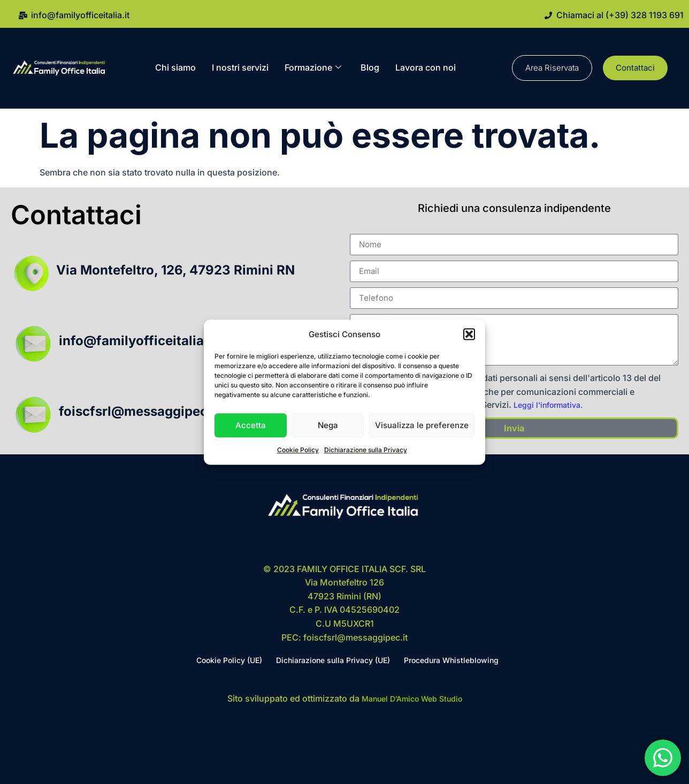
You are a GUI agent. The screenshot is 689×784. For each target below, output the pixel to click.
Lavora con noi (426, 67)
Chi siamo (175, 67)
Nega (328, 425)
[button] (469, 334)
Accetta (251, 425)
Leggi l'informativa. (548, 405)
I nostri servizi (240, 67)
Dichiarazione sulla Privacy (366, 450)
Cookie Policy (298, 450)
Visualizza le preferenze (422, 425)
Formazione (313, 68)
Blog (370, 67)
